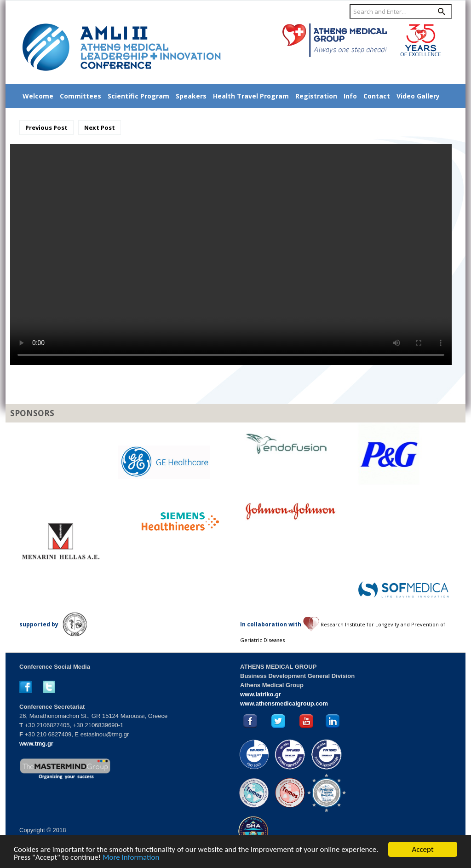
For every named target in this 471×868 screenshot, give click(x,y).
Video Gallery (418, 96)
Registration (316, 96)
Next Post (100, 127)
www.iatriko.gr (261, 694)
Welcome (38, 96)
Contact (377, 96)
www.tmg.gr (36, 744)
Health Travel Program (251, 96)
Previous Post (46, 127)
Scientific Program (138, 96)
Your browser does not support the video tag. (231, 255)
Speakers (191, 96)
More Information (131, 858)
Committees (80, 96)
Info (350, 96)
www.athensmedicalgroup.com (284, 703)
